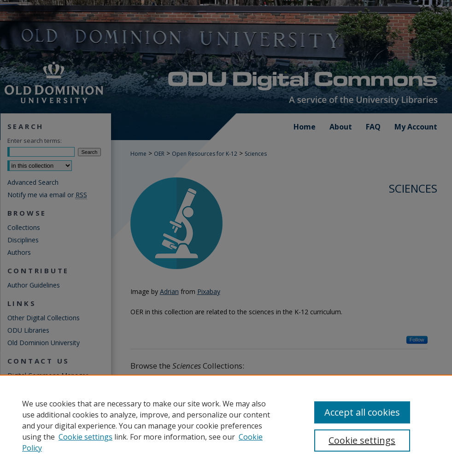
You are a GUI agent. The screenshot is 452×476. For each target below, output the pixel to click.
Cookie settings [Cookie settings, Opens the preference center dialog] (362, 440)
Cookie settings (85, 437)
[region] (226, 425)
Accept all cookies (362, 412)
